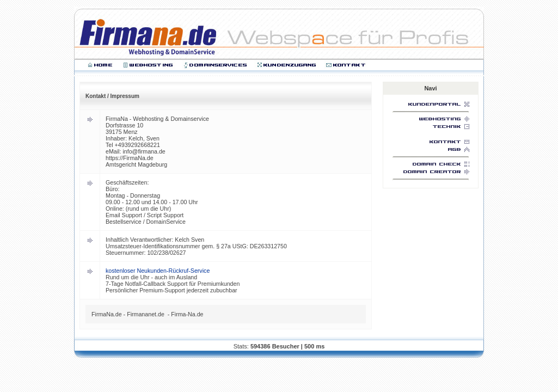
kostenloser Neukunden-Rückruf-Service (158, 271)
